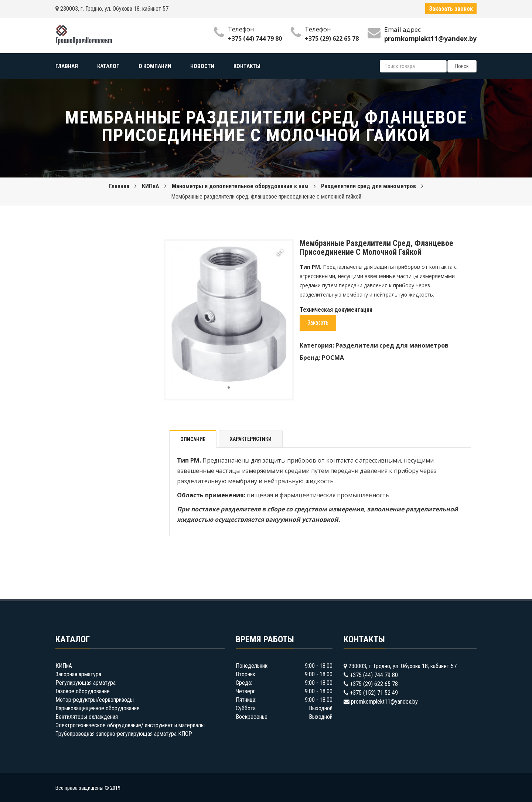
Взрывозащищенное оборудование (98, 708)
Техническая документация (336, 310)
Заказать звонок (451, 9)
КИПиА (151, 186)
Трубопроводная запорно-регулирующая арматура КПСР (124, 734)
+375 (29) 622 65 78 (332, 38)
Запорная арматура (78, 674)
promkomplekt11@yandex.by (384, 702)
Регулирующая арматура (86, 683)
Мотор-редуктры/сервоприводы (95, 700)
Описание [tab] (193, 439)
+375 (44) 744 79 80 (255, 38)
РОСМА (333, 358)
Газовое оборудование (83, 691)
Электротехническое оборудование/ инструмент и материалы (130, 725)
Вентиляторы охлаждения (87, 717)
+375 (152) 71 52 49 (374, 693)
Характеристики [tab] (251, 439)
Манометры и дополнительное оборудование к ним (240, 186)
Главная (119, 186)
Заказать (318, 323)
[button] (280, 253)
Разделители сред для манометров (369, 186)
